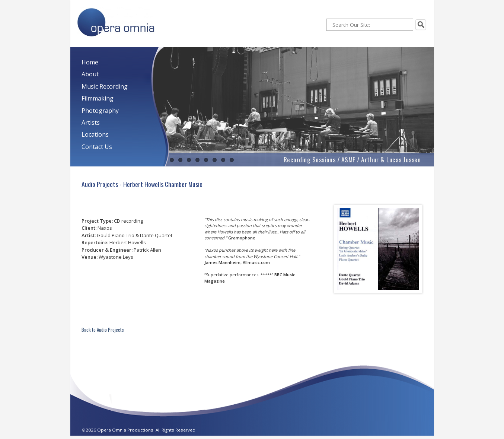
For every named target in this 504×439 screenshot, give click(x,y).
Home (90, 62)
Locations (95, 134)
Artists (91, 123)
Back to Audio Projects (103, 330)
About (90, 74)
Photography (100, 111)
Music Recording (105, 86)
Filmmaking (98, 98)
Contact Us (97, 147)
